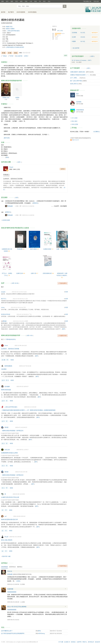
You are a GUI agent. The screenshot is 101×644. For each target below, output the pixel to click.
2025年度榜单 (21, 12)
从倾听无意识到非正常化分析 (10, 497)
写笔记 (5, 56)
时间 (44, 1)
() (18, 581)
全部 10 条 (30, 335)
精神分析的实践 (6, 390)
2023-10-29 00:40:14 (19, 299)
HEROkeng (41, 633)
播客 (21, 1)
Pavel (6, 345)
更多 (7, 157)
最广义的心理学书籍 (76, 81)
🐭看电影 (4, 321)
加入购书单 (19, 56)
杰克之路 (7, 450)
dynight (3, 292)
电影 (12, 1)
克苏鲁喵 (79, 102)
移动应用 (97, 642)
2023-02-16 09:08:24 (23, 314)
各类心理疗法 (74, 84)
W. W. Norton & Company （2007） (82, 60)
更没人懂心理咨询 (7, 540)
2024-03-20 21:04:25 (18, 292)
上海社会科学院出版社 (13, 31)
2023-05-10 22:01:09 (17, 307)
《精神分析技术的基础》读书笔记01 (12, 431)
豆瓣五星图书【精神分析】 (78, 72)
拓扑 (77, 94)
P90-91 (10, 571)
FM (40, 1)
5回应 (12, 360)
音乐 (17, 1)
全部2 (92, 56)
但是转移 (10, 589)
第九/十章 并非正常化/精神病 (17, 607)
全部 (17, 198)
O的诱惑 (4, 369)
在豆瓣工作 (67, 642)
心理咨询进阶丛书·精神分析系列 (15, 47)
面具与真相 (34, 249)
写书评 (11, 56)
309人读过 (74, 121)
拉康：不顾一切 (61, 249)
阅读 (36, 1)
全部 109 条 (15, 283)
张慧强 (8, 29)
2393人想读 (75, 124)
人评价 (60, 31)
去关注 (63, 169)
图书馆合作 (91, 642)
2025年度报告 (32, 12)
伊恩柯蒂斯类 (80, 110)
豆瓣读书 (8, 6)
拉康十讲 (34, 273)
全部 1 (19, 162)
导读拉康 (20, 249)
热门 (2, 287)
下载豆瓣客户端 (87, 1)
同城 (26, 1)
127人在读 (74, 118)
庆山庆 (6, 537)
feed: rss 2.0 (75, 140)
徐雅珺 (12, 29)
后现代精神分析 (47, 273)
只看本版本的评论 (11, 339)
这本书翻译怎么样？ (7, 631)
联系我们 (73, 642)
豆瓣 (2, 1)
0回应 (12, 380)
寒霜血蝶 (10, 206)
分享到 (26, 56)
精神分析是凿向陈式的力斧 (9, 519)
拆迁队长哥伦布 (6, 314)
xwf (6, 516)
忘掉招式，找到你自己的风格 (13, 179)
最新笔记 (20, 567)
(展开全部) (7, 138)
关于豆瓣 (61, 642)
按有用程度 (4, 567)
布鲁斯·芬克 (9, 27)
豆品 (49, 1)
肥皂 (39, 631)
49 (4, 360)
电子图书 (11, 12)
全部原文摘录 (6, 220)
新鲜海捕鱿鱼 (8, 366)
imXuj (3, 307)
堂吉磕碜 (7, 386)
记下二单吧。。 (75, 78)
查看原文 (35, 203)
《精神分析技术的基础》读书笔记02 (12, 475)
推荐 (66, 55)
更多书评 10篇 (6, 556)
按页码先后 (12, 567)
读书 (7, 1)
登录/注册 (96, 1)
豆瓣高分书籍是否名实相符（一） (80, 75)
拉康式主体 (20, 273)
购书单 (3, 12)
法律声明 (79, 642)
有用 (66, 292)
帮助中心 (85, 642)
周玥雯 (6, 427)
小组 (31, 1)
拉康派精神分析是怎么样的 (9, 453)
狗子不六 (4, 299)
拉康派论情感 (47, 249)
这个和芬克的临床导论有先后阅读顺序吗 (13, 633)
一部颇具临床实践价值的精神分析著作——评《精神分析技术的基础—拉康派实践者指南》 (29, 410)
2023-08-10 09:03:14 (19, 321)
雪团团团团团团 (12, 592)
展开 (64, 329)
